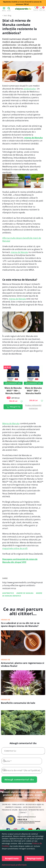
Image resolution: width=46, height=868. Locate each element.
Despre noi (6, 805)
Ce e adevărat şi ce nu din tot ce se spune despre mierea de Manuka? (20, 624)
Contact (23, 814)
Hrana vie (6, 620)
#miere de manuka (25, 593)
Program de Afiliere (10, 811)
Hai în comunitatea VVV (32, 808)
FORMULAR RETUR (18, 805)
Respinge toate (34, 858)
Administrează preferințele (14, 865)
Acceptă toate (12, 858)
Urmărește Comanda (13, 808)
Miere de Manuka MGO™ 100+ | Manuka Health (13, 391)
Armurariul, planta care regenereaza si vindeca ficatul (23, 664)
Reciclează (23, 811)
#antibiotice (8, 593)
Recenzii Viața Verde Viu (35, 805)
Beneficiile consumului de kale (18, 703)
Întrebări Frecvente (36, 811)
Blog (10, 15)
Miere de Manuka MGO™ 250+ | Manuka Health (33, 391)
